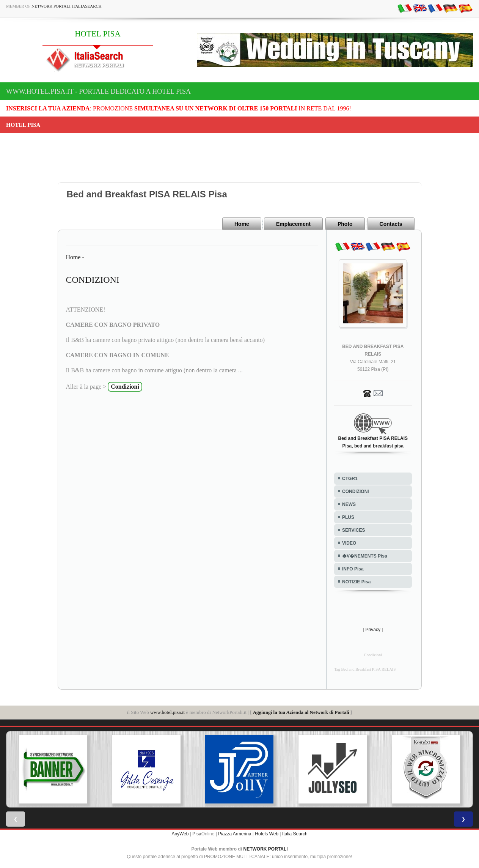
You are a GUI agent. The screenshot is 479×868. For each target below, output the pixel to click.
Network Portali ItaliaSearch (67, 6)
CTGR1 (350, 479)
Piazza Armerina (235, 834)
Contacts (391, 224)
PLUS (348, 517)
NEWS (349, 504)
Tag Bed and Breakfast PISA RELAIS (365, 669)
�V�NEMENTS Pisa (365, 556)
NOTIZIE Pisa (356, 582)
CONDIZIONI (356, 491)
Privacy (373, 630)
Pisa (197, 834)
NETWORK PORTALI (266, 849)
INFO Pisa (353, 569)
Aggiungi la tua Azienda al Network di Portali (301, 712)
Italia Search (295, 834)
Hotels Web (267, 834)
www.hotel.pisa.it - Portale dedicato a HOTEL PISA (98, 91)
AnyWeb (180, 834)
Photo (345, 224)
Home (242, 224)
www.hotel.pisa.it (167, 712)
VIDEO (349, 543)
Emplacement (293, 224)
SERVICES (353, 530)
